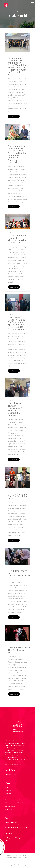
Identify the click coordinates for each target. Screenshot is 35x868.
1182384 (8, 840)
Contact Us (9, 809)
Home (7, 788)
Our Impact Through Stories (14, 800)
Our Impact (9, 797)
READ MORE (14, 116)
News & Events (10, 806)
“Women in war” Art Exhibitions (15, 803)
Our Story (8, 791)
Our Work (8, 794)
